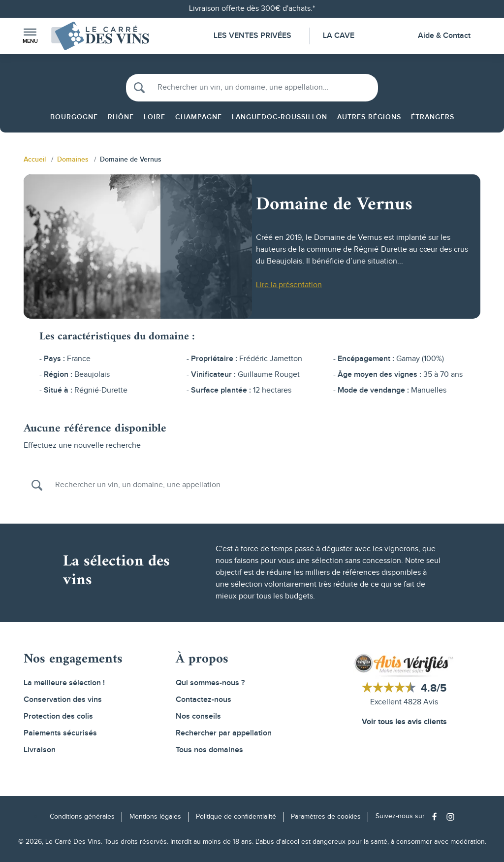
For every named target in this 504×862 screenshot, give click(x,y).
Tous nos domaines (209, 750)
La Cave (339, 36)
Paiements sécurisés (60, 733)
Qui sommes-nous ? (210, 683)
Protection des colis (58, 716)
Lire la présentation (289, 285)
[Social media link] (437, 816)
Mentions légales (155, 817)
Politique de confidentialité (236, 817)
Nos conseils (198, 716)
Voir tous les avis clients (404, 722)
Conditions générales (82, 817)
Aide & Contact (444, 36)
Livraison (40, 750)
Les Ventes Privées (252, 36)
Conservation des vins (63, 700)
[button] (30, 36)
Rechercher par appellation (224, 733)
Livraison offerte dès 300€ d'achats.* (252, 9)
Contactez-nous (204, 700)
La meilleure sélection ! (64, 683)
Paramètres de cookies (326, 817)
